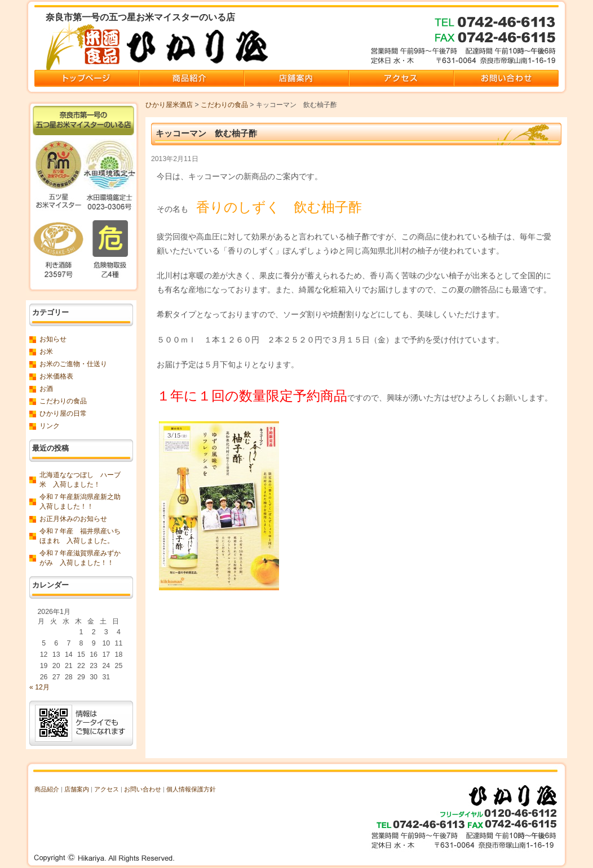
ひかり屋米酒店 (169, 105)
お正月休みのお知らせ (73, 519)
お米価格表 (56, 376)
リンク (50, 426)
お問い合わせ (143, 789)
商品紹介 (47, 789)
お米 (46, 351)
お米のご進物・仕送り (73, 364)
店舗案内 (77, 789)
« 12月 (39, 687)
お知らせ (53, 339)
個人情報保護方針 (191, 789)
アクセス (107, 789)
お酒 (46, 389)
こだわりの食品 (224, 105)
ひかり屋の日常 (63, 413)
